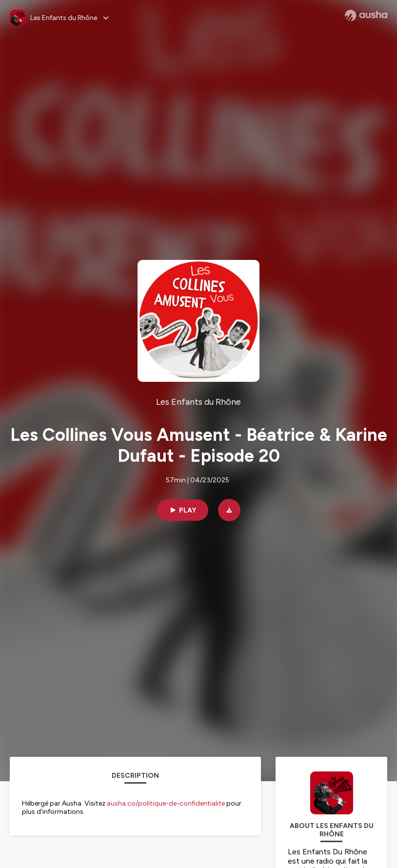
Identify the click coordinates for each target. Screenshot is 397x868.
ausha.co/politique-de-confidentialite (166, 803)
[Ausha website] (366, 16)
